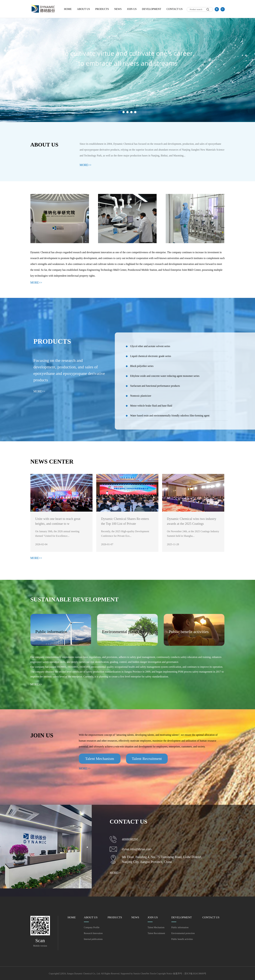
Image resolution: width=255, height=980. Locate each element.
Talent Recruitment (156, 933)
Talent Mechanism (156, 927)
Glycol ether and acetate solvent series (148, 346)
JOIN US (132, 9)
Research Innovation (93, 933)
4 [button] (131, 112)
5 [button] (135, 112)
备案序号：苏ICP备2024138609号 (190, 974)
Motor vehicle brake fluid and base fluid (149, 406)
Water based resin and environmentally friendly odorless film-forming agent (168, 416)
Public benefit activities (182, 939)
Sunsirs (137, 974)
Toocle (153, 974)
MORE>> (86, 165)
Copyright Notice (165, 974)
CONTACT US (174, 9)
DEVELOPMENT (152, 9)
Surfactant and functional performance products (153, 386)
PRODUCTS (102, 9)
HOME (68, 9)
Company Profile (92, 927)
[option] (127, 61)
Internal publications (93, 939)
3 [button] (127, 112)
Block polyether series (140, 366)
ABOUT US (84, 9)
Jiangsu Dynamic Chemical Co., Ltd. (84, 974)
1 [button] (120, 112)
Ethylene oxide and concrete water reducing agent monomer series (163, 376)
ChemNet (145, 974)
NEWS (118, 9)
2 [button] (124, 112)
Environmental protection (183, 933)
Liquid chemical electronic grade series (148, 356)
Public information (180, 927)
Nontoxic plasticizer (138, 396)
